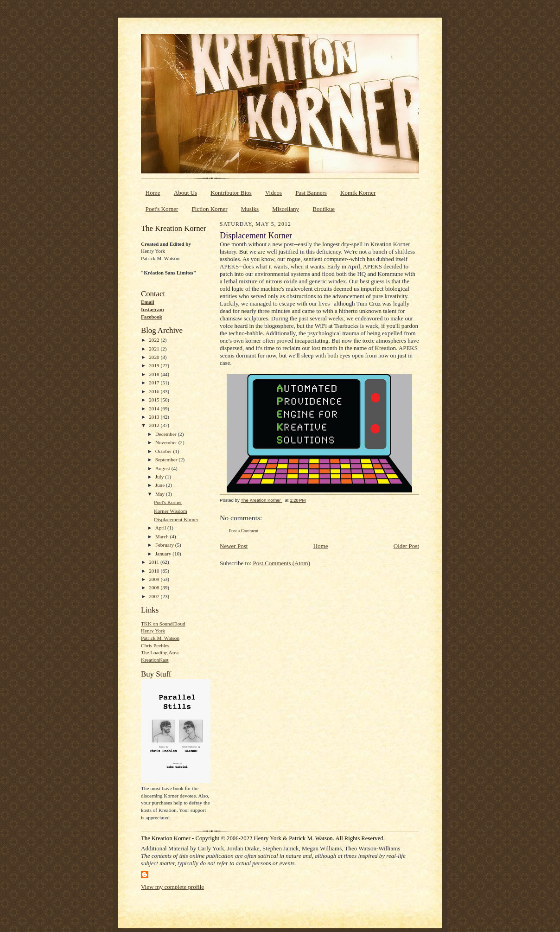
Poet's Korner (162, 209)
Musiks (250, 209)
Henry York (153, 631)
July (160, 477)
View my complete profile (172, 887)
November (167, 442)
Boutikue (324, 209)
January (164, 554)
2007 (155, 596)
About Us (185, 193)
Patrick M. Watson (160, 638)
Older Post (406, 546)
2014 (155, 409)
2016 (155, 391)
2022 (155, 340)
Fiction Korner (210, 209)
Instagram (153, 309)
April (161, 528)
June (161, 485)
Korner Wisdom (171, 511)
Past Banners (311, 193)
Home (153, 193)
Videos (274, 193)
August (163, 468)
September (167, 460)
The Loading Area (160, 652)
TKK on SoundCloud (163, 624)
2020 (155, 357)
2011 (155, 562)
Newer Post (234, 546)
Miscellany (286, 209)
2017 (155, 383)
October (164, 451)
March (163, 536)
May (161, 494)
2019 (155, 365)
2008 (155, 587)
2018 (155, 374)
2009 (155, 579)
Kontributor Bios (231, 193)
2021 (155, 349)
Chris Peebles (155, 645)
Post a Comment (244, 531)
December (167, 434)
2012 (155, 425)
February (165, 545)
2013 (155, 417)
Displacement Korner (176, 519)
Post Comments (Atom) (282, 563)
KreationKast (155, 660)
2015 (155, 400)
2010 (155, 571)
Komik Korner (358, 193)
